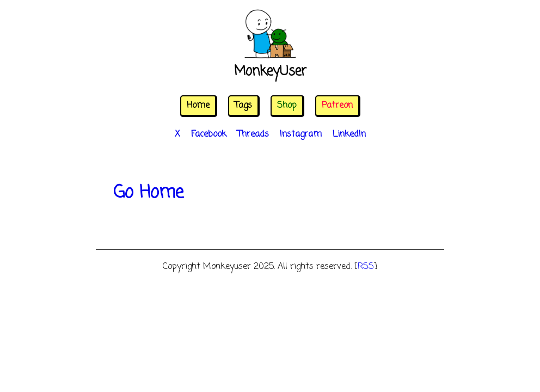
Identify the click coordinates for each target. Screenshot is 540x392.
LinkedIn (349, 134)
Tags (243, 106)
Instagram (301, 134)
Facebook (209, 134)
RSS (366, 267)
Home (198, 106)
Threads (253, 134)
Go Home (148, 193)
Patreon (337, 106)
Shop (287, 106)
